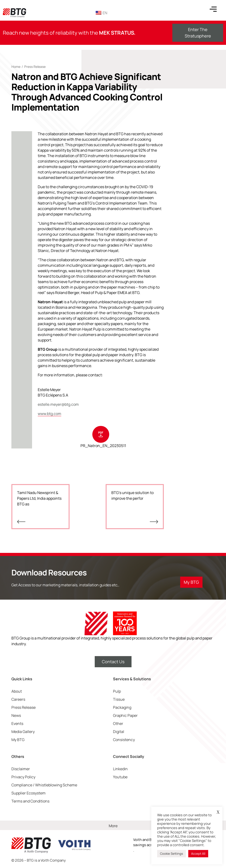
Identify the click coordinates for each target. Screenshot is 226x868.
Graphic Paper (125, 715)
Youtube (120, 777)
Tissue (119, 699)
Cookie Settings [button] (172, 854)
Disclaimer (21, 769)
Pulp (117, 691)
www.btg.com (49, 414)
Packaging (122, 707)
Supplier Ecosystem (28, 793)
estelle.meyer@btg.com (58, 404)
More (113, 826)
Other (118, 723)
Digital (119, 732)
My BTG (18, 740)
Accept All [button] (198, 854)
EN (101, 13)
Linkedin (120, 769)
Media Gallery (23, 732)
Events (17, 723)
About (17, 691)
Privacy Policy (23, 777)
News (16, 715)
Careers (18, 699)
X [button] (218, 812)
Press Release (35, 67)
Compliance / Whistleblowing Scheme (44, 785)
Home (16, 67)
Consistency (124, 740)
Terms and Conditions (30, 801)
